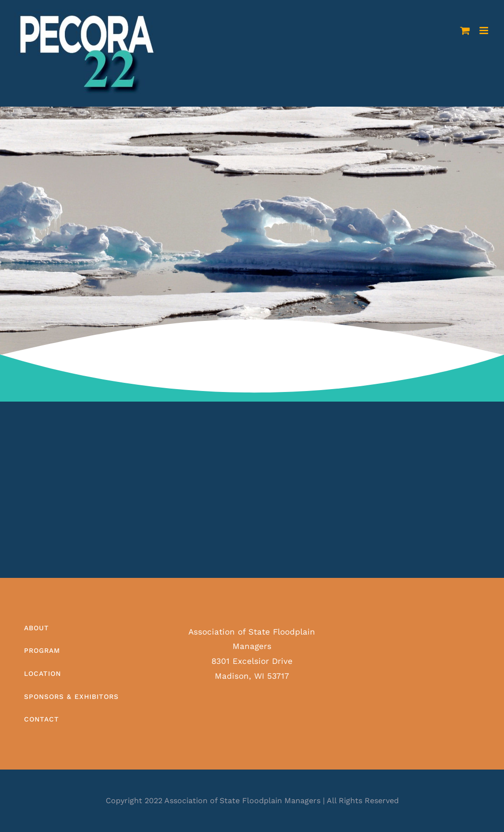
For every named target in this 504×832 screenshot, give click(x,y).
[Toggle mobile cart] (465, 31)
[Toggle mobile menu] (485, 31)
